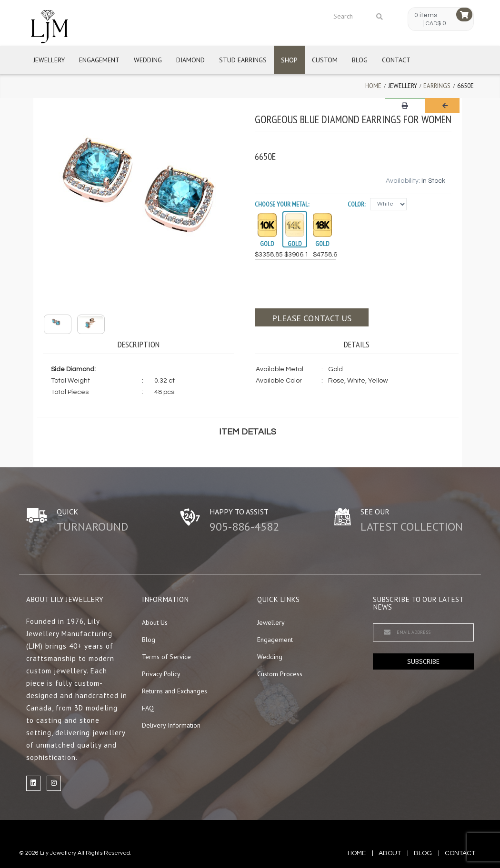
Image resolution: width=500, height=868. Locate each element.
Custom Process (280, 674)
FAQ (148, 708)
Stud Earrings (243, 60)
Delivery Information (171, 725)
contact (460, 853)
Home (373, 86)
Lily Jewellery (58, 853)
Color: (356, 204)
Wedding (148, 60)
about (390, 853)
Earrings (437, 86)
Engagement (99, 60)
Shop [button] (289, 60)
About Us (155, 622)
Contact (396, 60)
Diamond (190, 60)
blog (423, 853)
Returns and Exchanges (175, 691)
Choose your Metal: (282, 204)
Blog (360, 60)
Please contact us (312, 318)
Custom (325, 60)
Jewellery (49, 60)
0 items (426, 15)
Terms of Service (166, 657)
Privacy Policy (161, 674)
